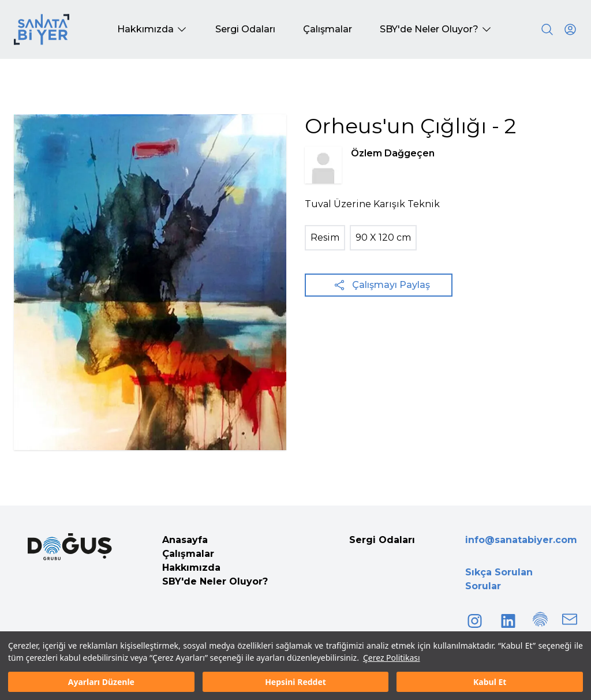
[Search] (547, 29)
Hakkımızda (191, 568)
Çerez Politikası (392, 658)
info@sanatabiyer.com (521, 540)
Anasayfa (185, 540)
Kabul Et (490, 682)
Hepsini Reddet (295, 682)
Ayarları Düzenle (101, 682)
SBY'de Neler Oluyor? (215, 581)
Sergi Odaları (382, 540)
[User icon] (570, 29)
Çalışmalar (188, 554)
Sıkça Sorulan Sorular (499, 579)
